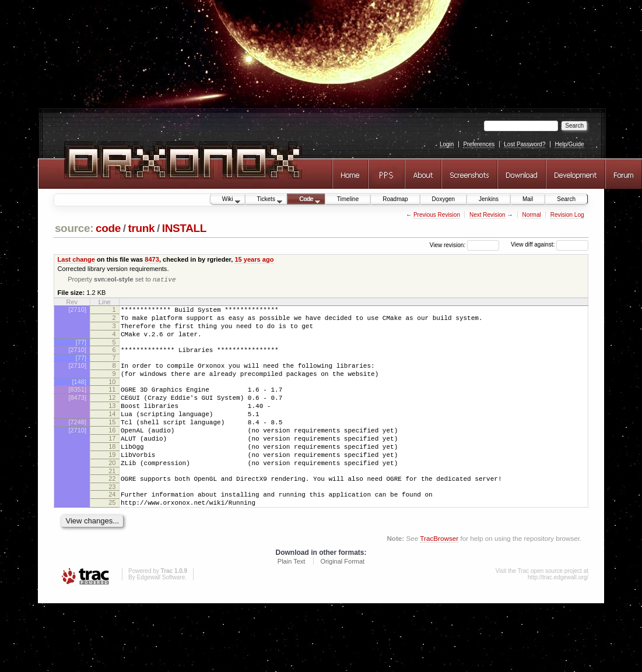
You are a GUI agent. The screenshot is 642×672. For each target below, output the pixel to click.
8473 (152, 259)
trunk (141, 228)
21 (112, 502)
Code (304, 200)
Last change (76, 259)
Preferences (479, 144)
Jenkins (489, 199)
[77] (81, 350)
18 (112, 472)
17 (112, 462)
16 (112, 452)
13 (112, 423)
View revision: (448, 244)
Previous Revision (437, 215)
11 (112, 403)
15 (112, 442)
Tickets (264, 200)
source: (74, 228)
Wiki (225, 200)
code (108, 228)
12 (112, 413)
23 (112, 519)
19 (112, 482)
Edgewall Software (161, 613)
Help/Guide (569, 144)
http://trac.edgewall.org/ (558, 613)
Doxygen (443, 199)
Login (447, 144)
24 (112, 527)
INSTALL (184, 228)
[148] (79, 395)
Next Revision (487, 215)
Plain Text (292, 597)
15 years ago (254, 259)
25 (112, 537)
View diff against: (550, 244)
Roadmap (395, 199)
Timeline (348, 199)
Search (566, 199)
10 (112, 395)
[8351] (77, 403)
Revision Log (567, 215)
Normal (531, 215)
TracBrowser (439, 574)
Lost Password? (525, 144)
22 (112, 509)
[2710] (77, 311)
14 (112, 432)
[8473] (77, 413)
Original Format (342, 597)
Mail (528, 199)
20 (112, 492)
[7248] (77, 442)
